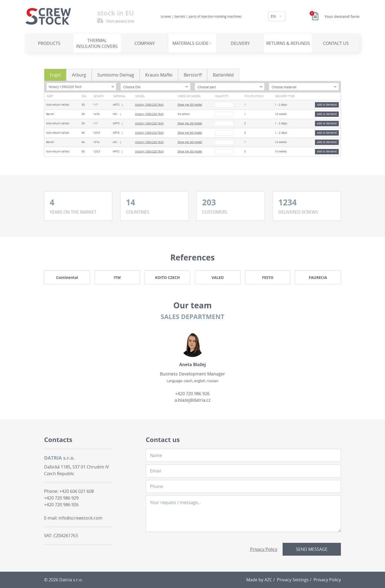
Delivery (240, 43)
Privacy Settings (293, 580)
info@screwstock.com (80, 518)
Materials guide (190, 43)
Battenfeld (223, 75)
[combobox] (81, 87)
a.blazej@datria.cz (192, 400)
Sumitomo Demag (116, 75)
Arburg (79, 75)
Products (49, 43)
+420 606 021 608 (77, 491)
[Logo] (48, 16)
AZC (268, 580)
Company (145, 43)
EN (274, 16)
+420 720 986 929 (61, 498)
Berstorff (193, 75)
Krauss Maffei (159, 75)
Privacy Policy (264, 549)
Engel (55, 75)
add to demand (327, 105)
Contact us (336, 43)
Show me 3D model (190, 105)
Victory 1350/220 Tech (149, 105)
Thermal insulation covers (97, 43)
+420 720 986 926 (192, 394)
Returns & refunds (288, 43)
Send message (312, 549)
